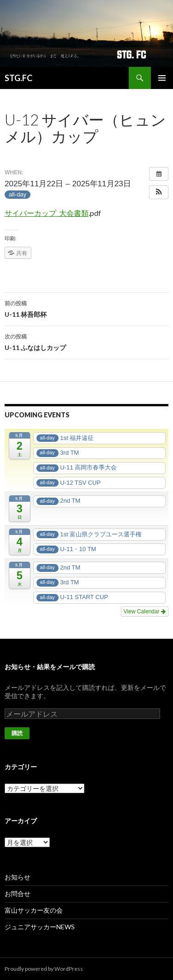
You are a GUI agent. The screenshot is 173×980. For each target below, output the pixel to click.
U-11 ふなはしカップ (86, 341)
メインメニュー (162, 78)
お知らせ (18, 877)
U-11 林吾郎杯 (86, 308)
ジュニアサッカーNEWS (40, 927)
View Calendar (145, 612)
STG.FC (18, 78)
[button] (159, 192)
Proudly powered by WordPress (44, 969)
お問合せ (18, 894)
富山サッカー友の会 (34, 910)
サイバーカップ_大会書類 (47, 213)
